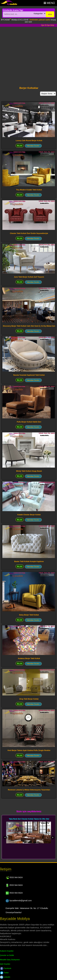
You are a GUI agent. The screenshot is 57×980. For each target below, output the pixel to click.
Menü (49, 3)
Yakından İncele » (33, 146)
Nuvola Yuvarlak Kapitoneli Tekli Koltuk (29, 375)
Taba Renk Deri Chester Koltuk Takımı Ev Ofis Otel (29, 819)
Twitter (4, 973)
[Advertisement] (26, 54)
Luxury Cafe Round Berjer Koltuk (29, 141)
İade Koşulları (5, 964)
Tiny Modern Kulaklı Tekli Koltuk (29, 190)
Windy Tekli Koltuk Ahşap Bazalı (29, 471)
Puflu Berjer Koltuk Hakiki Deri (29, 422)
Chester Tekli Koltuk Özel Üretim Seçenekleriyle (29, 233)
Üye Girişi (50, 25)
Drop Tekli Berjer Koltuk (29, 699)
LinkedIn (5, 977)
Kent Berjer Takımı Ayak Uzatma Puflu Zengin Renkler (29, 750)
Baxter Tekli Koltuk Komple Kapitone (29, 561)
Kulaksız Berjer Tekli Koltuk (29, 658)
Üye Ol (44, 25)
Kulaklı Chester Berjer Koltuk (29, 515)
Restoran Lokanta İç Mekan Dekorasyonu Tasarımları (29, 790)
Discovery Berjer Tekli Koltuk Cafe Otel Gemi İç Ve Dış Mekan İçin (29, 326)
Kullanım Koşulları (7, 951)
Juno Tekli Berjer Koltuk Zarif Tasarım (29, 277)
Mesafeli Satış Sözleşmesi (10, 960)
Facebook (6, 968)
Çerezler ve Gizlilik (7, 955)
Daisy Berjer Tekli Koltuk (29, 615)
